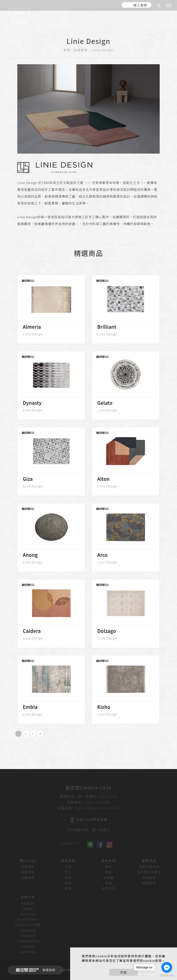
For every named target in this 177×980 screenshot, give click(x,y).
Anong (30, 555)
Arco (103, 555)
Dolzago (107, 631)
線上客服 (140, 5)
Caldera (32, 631)
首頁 (67, 50)
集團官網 (34, 970)
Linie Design (103, 50)
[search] (160, 6)
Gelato (105, 403)
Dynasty (32, 403)
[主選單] (169, 6)
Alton (103, 479)
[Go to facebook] (167, 967)
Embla (30, 707)
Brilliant (107, 327)
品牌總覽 (81, 50)
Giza (28, 479)
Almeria (32, 327)
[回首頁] (19, 19)
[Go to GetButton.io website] (167, 976)
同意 (124, 972)
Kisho (104, 707)
